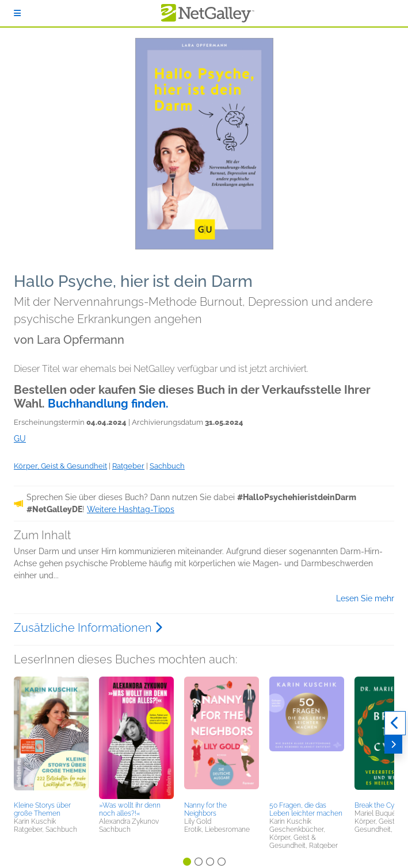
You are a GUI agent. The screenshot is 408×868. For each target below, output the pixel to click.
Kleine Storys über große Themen (42, 809)
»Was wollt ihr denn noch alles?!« (130, 809)
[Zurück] (395, 723)
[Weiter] (393, 744)
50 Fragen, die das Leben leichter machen (306, 809)
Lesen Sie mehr (365, 598)
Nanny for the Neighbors (205, 809)
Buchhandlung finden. (108, 404)
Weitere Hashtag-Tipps (131, 509)
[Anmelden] (17, 13)
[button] (51, 737)
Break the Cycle (379, 805)
